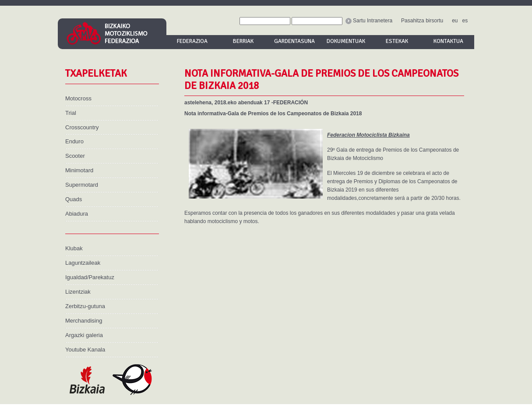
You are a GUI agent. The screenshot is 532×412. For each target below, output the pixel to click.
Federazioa (192, 41)
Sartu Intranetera (369, 21)
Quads (74, 199)
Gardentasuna (294, 41)
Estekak (397, 41)
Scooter (75, 156)
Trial (71, 113)
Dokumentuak (346, 41)
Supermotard (82, 185)
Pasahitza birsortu (422, 21)
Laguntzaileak (83, 263)
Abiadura (77, 214)
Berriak (243, 41)
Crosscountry (82, 127)
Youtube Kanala (85, 350)
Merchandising (84, 321)
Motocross (78, 98)
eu (455, 21)
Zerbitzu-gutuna (85, 306)
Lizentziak (78, 292)
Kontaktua (448, 41)
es (465, 21)
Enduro (74, 141)
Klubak (74, 248)
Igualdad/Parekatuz (90, 277)
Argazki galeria (84, 335)
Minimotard (79, 170)
